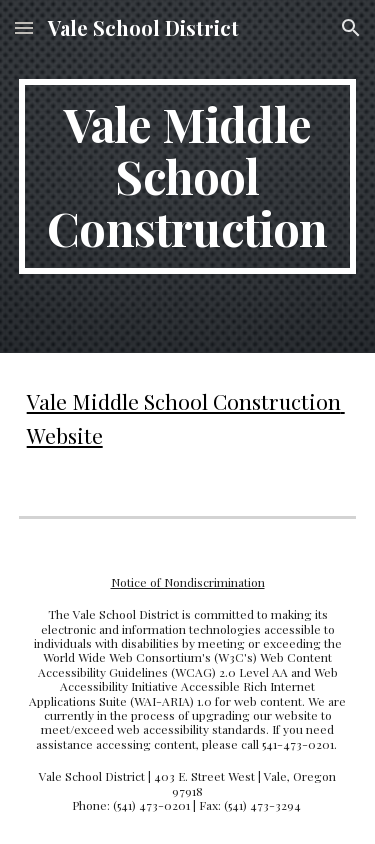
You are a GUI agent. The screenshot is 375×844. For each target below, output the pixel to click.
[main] (188, 176)
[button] (24, 27)
